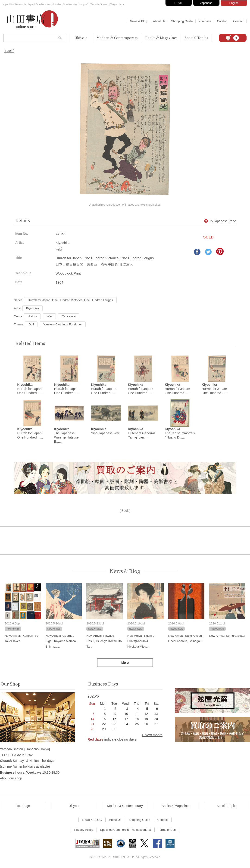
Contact (238, 21)
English (234, 3)
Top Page (23, 806)
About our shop (11, 778)
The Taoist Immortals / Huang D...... (180, 433)
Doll (31, 324)
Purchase (205, 21)
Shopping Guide (182, 21)
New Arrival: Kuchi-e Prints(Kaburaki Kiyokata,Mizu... (141, 641)
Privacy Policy (84, 830)
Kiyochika (33, 308)
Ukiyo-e (81, 38)
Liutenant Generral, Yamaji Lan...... (142, 433)
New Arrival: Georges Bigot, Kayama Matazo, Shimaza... (61, 641)
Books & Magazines (161, 38)
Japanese (206, 3)
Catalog (222, 21)
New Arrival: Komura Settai (227, 636)
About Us (159, 21)
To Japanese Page (220, 221)
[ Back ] (9, 51)
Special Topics (196, 38)
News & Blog (138, 21)
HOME (179, 3)
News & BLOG (92, 820)
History (32, 316)
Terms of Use (167, 830)
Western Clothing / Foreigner (63, 324)
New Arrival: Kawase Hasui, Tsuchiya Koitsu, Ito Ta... (104, 641)
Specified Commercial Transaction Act (126, 830)
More (125, 663)
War (49, 316)
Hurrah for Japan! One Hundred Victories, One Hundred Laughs (70, 300)
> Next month (152, 735)
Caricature (69, 316)
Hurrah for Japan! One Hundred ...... (30, 389)
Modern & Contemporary (117, 38)
